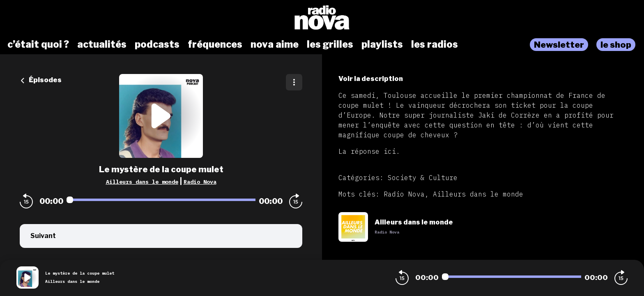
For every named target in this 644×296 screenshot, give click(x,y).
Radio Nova (200, 182)
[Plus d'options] (294, 82)
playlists (382, 44)
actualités (102, 44)
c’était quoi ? (38, 44)
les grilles (330, 44)
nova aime (275, 44)
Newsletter (559, 45)
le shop (616, 45)
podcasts (157, 44)
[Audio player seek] (161, 200)
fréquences (215, 44)
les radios (435, 44)
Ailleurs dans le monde (142, 182)
